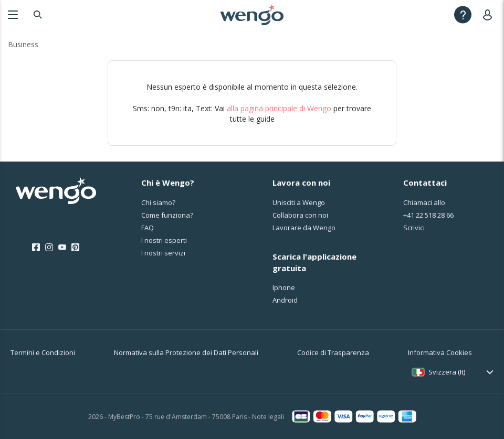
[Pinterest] (75, 248)
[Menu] (13, 14)
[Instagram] (49, 248)
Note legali (268, 417)
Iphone (284, 287)
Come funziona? (167, 215)
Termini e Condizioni (43, 352)
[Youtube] (62, 248)
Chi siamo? (158, 202)
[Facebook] (36, 248)
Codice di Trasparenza (333, 352)
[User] (490, 14)
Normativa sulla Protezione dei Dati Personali (186, 352)
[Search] (38, 14)
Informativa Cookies (440, 352)
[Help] (463, 14)
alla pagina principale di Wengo (279, 108)
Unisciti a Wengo (299, 202)
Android (285, 300)
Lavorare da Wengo (304, 228)
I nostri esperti (164, 240)
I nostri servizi (163, 253)
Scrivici (414, 228)
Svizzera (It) (447, 372)
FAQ (148, 228)
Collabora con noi (300, 215)
